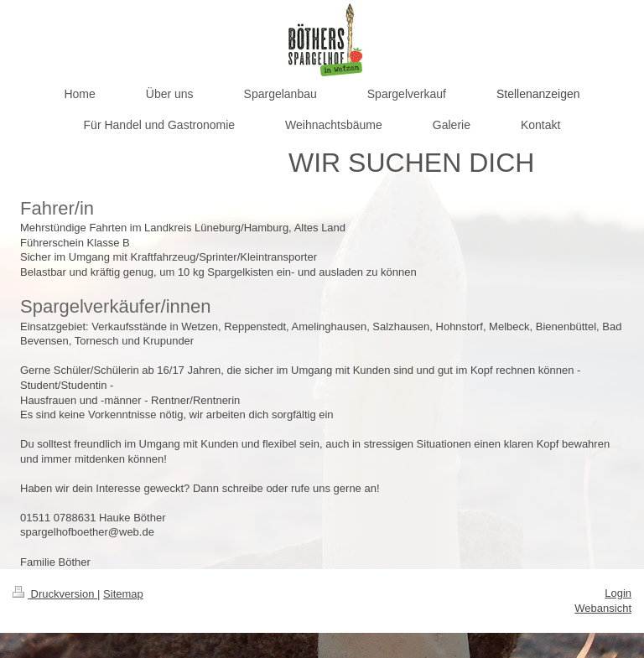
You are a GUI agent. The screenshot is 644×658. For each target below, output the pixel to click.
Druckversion (55, 594)
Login (618, 593)
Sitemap (123, 594)
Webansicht (603, 608)
